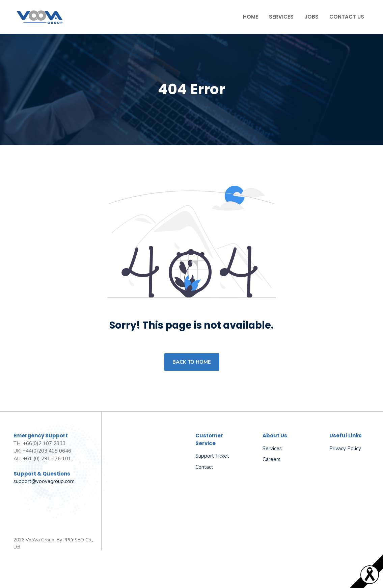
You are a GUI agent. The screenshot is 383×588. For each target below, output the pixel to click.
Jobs (311, 17)
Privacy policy (345, 449)
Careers (271, 459)
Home (251, 17)
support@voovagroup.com (44, 481)
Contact (204, 467)
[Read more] (370, 582)
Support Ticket (212, 456)
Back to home (192, 362)
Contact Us (347, 17)
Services (281, 17)
